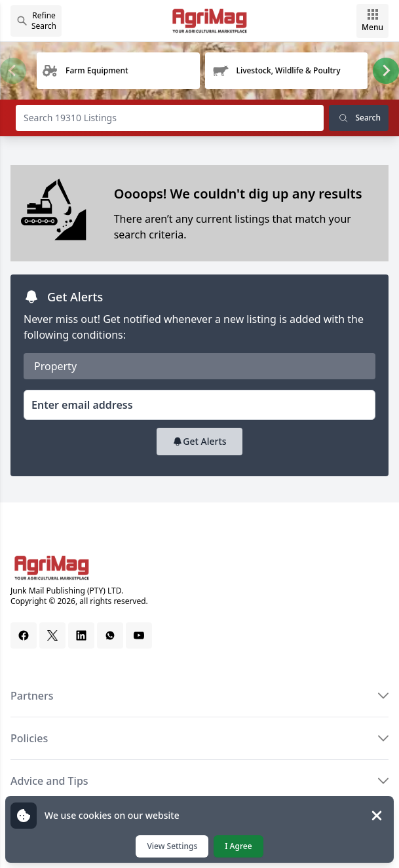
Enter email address (82, 405)
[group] (118, 71)
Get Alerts (199, 441)
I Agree (238, 846)
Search (359, 118)
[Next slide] (386, 71)
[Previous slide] (13, 71)
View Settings (172, 846)
